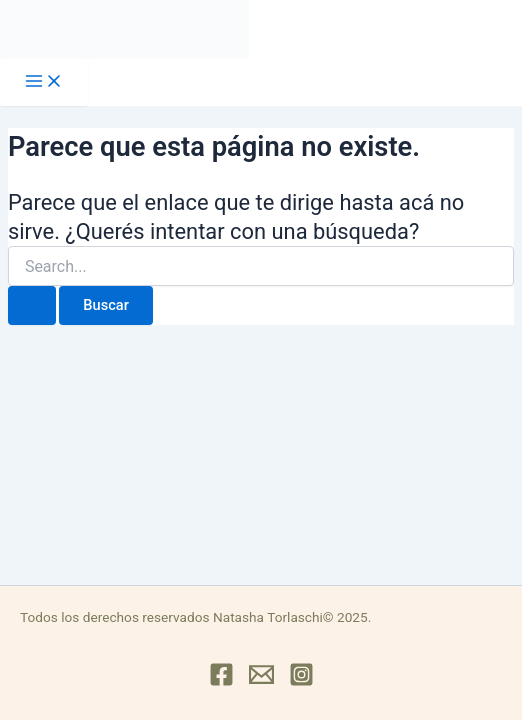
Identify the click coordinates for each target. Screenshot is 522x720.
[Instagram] (301, 682)
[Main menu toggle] (44, 82)
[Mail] (261, 682)
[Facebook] (221, 682)
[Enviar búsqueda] (32, 305)
